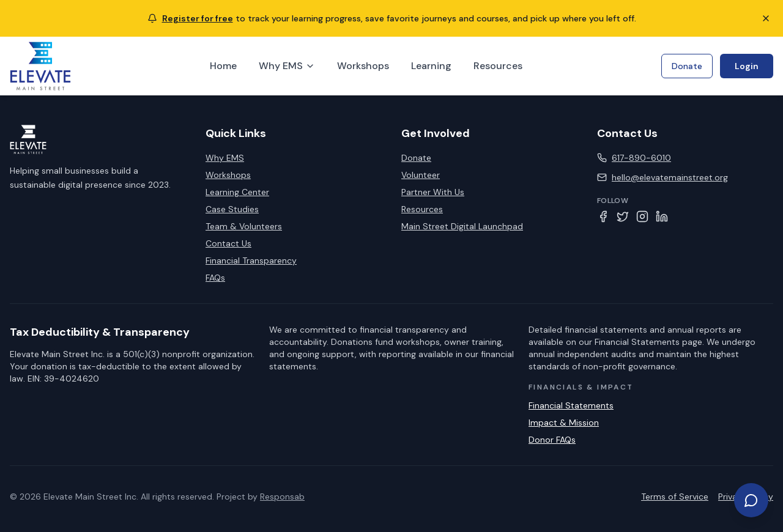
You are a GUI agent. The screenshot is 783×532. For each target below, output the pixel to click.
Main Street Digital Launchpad (462, 226)
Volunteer (421, 175)
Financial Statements (571, 405)
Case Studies (232, 209)
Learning (431, 66)
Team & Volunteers (244, 226)
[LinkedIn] (662, 216)
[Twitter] (623, 216)
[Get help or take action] (751, 500)
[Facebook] (603, 216)
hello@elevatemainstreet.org (670, 177)
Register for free (198, 18)
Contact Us (228, 243)
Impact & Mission (564, 423)
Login (747, 66)
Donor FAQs (552, 440)
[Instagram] (642, 216)
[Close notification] (766, 18)
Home (223, 66)
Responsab (282, 497)
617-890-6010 (641, 158)
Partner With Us (433, 192)
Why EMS (287, 66)
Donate (687, 66)
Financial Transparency (251, 260)
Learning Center (237, 192)
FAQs (215, 278)
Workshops (363, 66)
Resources (498, 66)
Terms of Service (675, 497)
